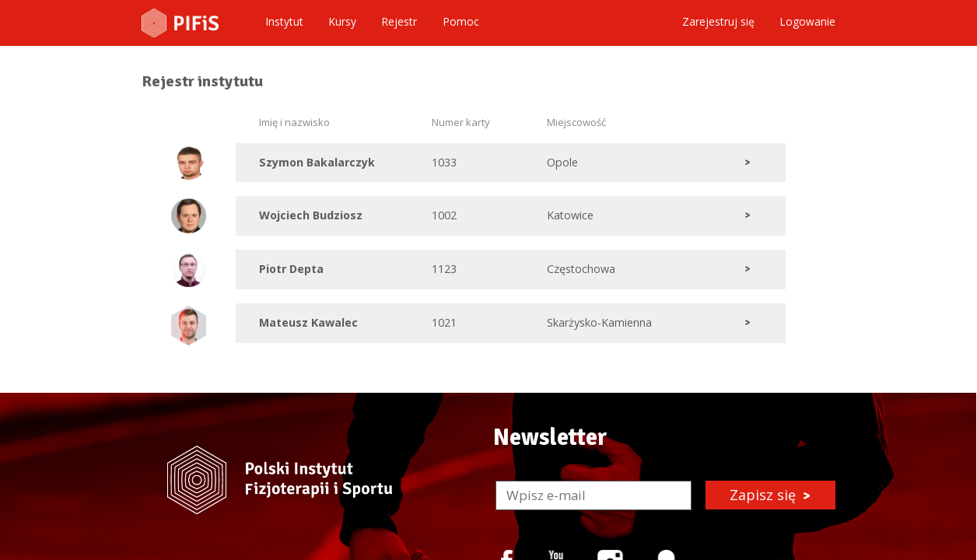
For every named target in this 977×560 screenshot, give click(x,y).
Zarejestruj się (718, 22)
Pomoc (461, 22)
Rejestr (399, 22)
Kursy (342, 22)
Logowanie (807, 22)
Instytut (284, 22)
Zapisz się (770, 495)
